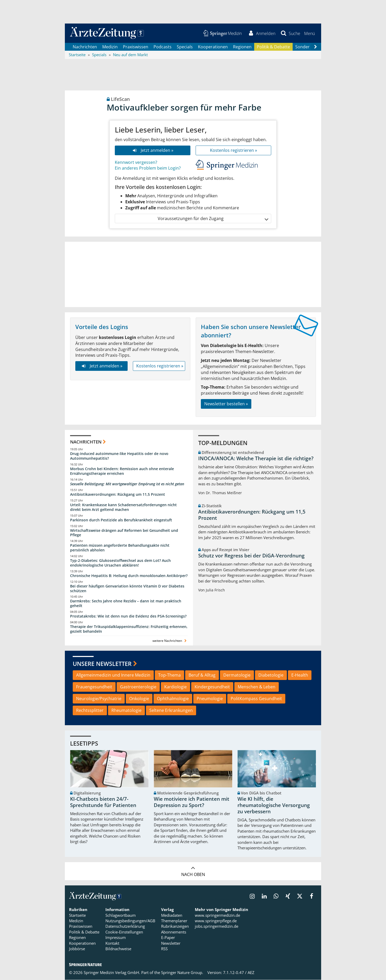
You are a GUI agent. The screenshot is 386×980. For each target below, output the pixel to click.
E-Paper (168, 938)
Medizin (110, 47)
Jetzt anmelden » (153, 151)
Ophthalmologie (173, 699)
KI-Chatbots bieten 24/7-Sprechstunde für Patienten (103, 803)
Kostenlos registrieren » (234, 151)
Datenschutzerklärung (125, 927)
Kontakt (112, 943)
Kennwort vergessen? (136, 163)
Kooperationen (213, 47)
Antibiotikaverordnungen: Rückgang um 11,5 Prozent (118, 495)
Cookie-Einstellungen (124, 932)
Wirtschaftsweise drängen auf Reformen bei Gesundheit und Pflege (124, 533)
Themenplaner (174, 921)
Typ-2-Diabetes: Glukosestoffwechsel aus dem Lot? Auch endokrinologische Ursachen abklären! (120, 563)
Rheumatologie (126, 711)
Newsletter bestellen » (226, 404)
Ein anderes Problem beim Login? (148, 169)
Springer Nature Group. (182, 973)
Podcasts (163, 47)
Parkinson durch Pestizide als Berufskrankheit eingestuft (121, 520)
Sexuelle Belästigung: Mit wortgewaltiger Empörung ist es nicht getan (127, 484)
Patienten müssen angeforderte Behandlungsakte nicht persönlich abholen (120, 548)
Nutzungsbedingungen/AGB (130, 921)
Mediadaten (172, 915)
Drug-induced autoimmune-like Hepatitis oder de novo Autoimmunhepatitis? (119, 456)
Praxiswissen (136, 47)
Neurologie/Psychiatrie (99, 699)
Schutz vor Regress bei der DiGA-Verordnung (251, 556)
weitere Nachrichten (170, 641)
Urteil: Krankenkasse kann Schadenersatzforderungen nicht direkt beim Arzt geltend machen (123, 507)
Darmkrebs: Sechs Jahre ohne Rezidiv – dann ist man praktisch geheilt (126, 604)
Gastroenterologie (138, 687)
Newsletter (171, 943)
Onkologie (139, 699)
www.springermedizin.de (217, 915)
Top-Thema (169, 676)
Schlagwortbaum (121, 915)
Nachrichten (85, 47)
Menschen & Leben (257, 687)
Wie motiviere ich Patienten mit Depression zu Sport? (192, 803)
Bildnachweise (118, 949)
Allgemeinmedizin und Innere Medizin (113, 676)
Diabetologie (271, 676)
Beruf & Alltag (202, 676)
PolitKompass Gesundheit (256, 699)
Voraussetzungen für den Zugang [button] (213, 219)
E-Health (300, 676)
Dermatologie (237, 676)
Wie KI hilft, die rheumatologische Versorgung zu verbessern (274, 806)
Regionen (242, 47)
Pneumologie (210, 699)
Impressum (116, 938)
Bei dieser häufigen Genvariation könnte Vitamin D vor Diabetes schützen (127, 589)
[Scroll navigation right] (315, 47)
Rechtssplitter (90, 711)
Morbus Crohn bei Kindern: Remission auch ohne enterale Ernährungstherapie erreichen (122, 472)
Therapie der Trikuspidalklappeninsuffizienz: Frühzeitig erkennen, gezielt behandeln (129, 629)
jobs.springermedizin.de (217, 927)
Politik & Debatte (273, 47)
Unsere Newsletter (102, 664)
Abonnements (174, 932)
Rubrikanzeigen (175, 927)
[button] (309, 33)
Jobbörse (77, 949)
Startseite (77, 915)
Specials (185, 47)
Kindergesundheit (212, 687)
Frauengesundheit (94, 687)
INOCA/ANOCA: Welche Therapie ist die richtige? (256, 459)
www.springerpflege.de (216, 921)
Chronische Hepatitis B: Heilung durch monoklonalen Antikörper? (129, 576)
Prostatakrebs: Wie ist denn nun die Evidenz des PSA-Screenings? (128, 617)
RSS (164, 949)
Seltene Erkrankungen (171, 711)
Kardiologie (175, 687)
